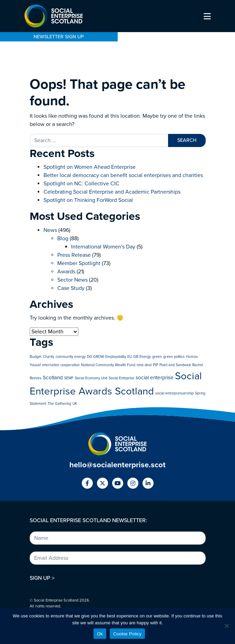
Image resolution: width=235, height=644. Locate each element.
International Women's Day (103, 247)
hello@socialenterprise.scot (117, 465)
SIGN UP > (42, 578)
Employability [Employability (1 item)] (116, 357)
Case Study (71, 288)
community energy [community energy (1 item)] (71, 357)
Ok (100, 634)
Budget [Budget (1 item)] (36, 357)
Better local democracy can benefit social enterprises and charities (124, 175)
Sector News (72, 280)
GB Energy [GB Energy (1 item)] (142, 357)
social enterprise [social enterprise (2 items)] (155, 378)
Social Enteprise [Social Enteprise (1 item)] (121, 378)
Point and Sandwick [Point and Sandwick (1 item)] (175, 365)
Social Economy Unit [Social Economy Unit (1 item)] (91, 378)
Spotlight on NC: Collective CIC (81, 184)
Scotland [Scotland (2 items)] (53, 378)
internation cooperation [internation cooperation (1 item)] (61, 365)
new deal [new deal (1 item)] (144, 365)
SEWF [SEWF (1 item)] (69, 378)
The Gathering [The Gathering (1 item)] (59, 404)
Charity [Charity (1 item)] (48, 357)
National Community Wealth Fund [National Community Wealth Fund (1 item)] (108, 365)
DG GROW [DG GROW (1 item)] (95, 357)
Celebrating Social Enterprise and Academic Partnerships (112, 192)
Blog (63, 238)
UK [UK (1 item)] (75, 404)
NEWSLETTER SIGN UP (59, 37)
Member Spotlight (79, 263)
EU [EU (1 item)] (130, 357)
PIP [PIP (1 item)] (155, 365)
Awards (66, 272)
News (50, 230)
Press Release (74, 255)
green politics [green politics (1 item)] (174, 357)
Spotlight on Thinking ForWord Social (88, 200)
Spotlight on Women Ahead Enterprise (90, 167)
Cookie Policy (127, 634)
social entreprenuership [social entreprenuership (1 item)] (174, 393)
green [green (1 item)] (157, 357)
